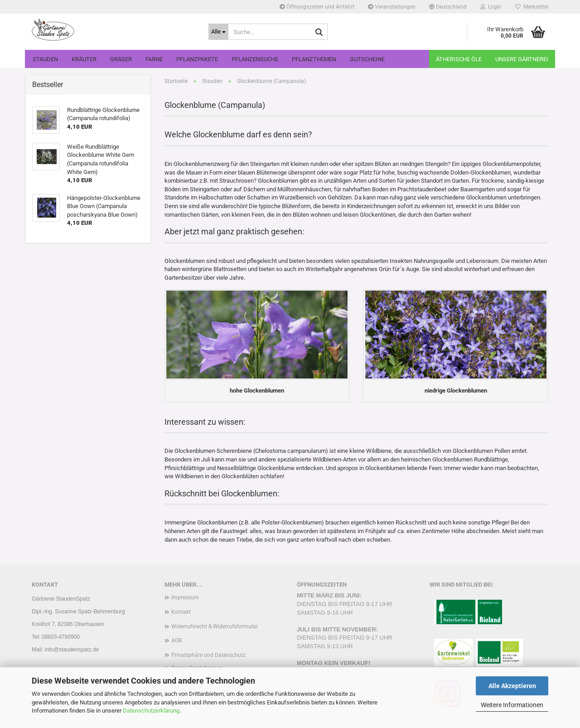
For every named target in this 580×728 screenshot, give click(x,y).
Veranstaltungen (392, 7)
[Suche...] (218, 32)
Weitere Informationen (512, 705)
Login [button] (491, 7)
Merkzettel (532, 7)
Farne (154, 59)
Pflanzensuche (255, 59)
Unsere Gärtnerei (522, 59)
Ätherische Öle (459, 59)
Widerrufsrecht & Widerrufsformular (215, 626)
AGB (176, 641)
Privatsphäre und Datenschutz (208, 655)
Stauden (45, 59)
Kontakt (181, 612)
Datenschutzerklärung (151, 711)
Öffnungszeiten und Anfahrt (317, 7)
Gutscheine (367, 59)
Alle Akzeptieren (512, 686)
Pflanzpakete (197, 59)
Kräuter (84, 59)
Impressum (185, 597)
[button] (448, 7)
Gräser (121, 59)
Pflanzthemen (314, 59)
